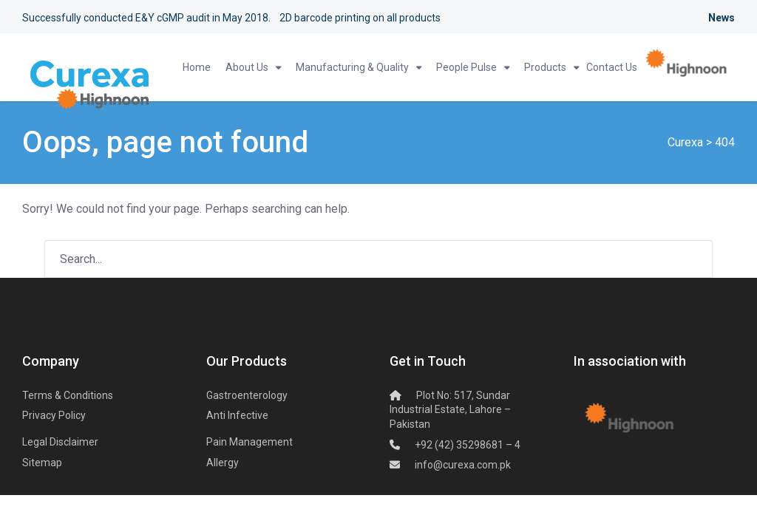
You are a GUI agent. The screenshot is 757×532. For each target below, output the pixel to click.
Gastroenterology (247, 395)
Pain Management (249, 442)
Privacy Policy (54, 415)
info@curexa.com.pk (463, 465)
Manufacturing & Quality (352, 67)
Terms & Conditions (68, 395)
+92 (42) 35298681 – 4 (468, 445)
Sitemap (42, 463)
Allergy (223, 463)
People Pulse (466, 67)
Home (197, 67)
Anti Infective (237, 415)
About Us (247, 67)
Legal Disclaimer (60, 442)
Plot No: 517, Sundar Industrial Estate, (450, 410)
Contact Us (612, 67)
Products (545, 67)
